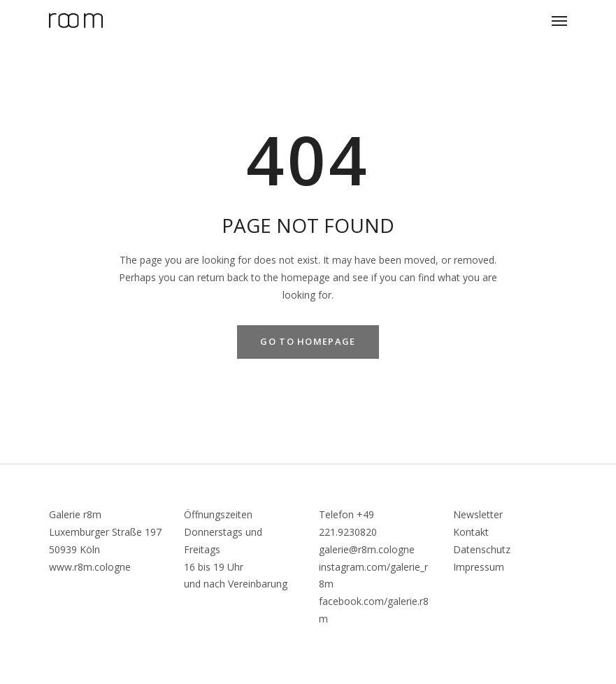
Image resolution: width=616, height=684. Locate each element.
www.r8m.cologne (90, 567)
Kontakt (471, 532)
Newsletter (478, 514)
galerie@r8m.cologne (367, 549)
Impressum (479, 567)
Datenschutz (482, 549)
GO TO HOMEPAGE (308, 341)
